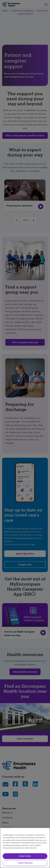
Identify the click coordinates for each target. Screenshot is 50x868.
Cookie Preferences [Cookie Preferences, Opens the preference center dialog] (25, 863)
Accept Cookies (25, 856)
